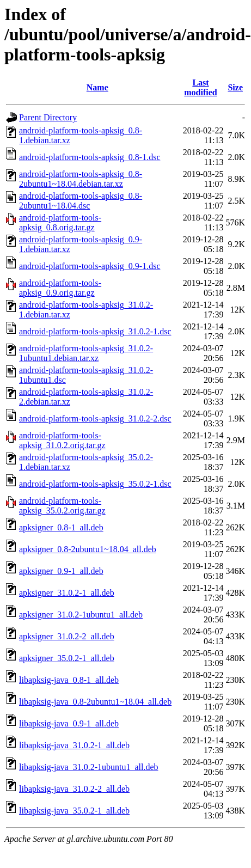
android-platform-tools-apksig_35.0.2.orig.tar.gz (62, 506)
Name (97, 87)
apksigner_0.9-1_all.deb (61, 571)
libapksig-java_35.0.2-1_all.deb (74, 811)
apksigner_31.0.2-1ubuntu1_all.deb (81, 615)
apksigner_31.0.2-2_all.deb (67, 636)
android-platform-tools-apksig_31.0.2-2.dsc (95, 418)
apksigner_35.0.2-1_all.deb (67, 658)
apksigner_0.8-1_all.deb (61, 527)
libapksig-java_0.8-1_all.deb (69, 680)
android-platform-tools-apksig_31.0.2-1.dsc (95, 331)
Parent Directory (48, 117)
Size (235, 87)
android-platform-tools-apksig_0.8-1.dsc (90, 157)
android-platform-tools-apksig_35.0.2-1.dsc (95, 484)
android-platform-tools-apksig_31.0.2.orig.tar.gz (62, 440)
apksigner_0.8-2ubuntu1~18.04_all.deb (88, 549)
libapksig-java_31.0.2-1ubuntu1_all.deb (89, 767)
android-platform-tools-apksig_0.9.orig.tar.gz (60, 288)
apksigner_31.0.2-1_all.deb (67, 593)
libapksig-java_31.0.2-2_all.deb (74, 789)
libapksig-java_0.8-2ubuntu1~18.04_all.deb (95, 702)
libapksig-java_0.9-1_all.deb (69, 723)
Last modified (200, 87)
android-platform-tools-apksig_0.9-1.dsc (90, 266)
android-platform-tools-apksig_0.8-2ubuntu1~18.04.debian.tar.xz (81, 179)
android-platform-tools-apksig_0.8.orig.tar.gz (60, 222)
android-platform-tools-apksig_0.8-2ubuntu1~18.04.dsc (81, 201)
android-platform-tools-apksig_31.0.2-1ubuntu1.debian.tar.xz (86, 353)
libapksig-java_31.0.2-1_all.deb (74, 745)
